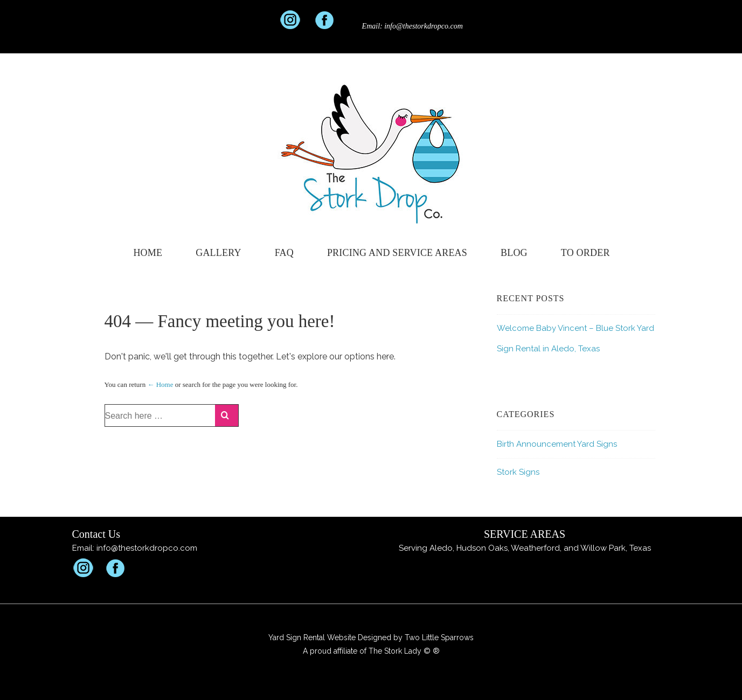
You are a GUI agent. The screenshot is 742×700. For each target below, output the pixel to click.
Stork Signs (518, 472)
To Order (585, 253)
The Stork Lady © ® (404, 651)
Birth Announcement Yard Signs (557, 444)
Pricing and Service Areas (397, 253)
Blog (514, 253)
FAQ (284, 253)
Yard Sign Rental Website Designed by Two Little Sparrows (371, 637)
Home (148, 253)
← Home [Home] (160, 384)
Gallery (218, 253)
